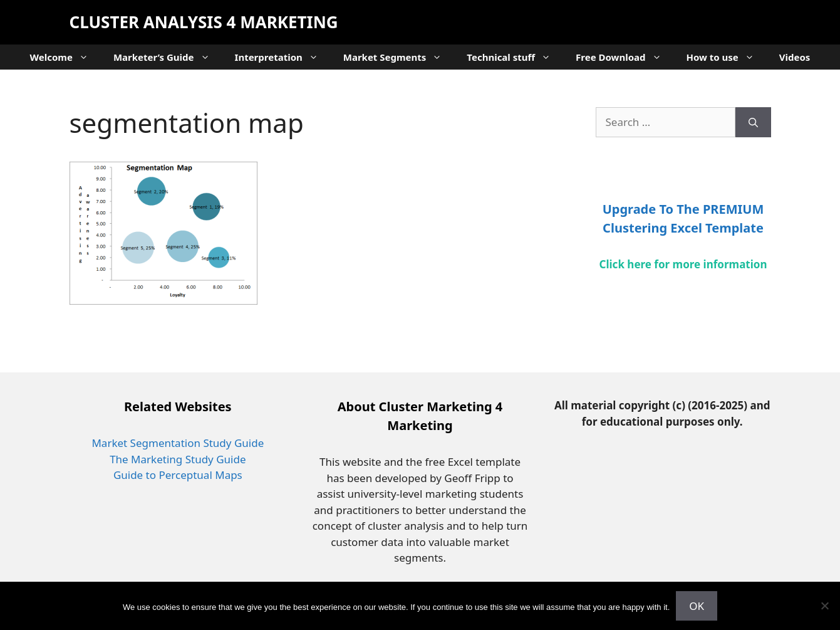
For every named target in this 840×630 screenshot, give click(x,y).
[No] (824, 606)
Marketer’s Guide (168, 57)
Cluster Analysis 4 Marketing (204, 22)
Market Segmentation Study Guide (178, 443)
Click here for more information (683, 264)
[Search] (753, 122)
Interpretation (283, 57)
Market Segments (399, 57)
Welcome (65, 57)
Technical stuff (515, 57)
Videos (795, 57)
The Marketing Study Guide (178, 459)
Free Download (625, 57)
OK (697, 606)
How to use (727, 57)
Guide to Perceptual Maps (178, 475)
